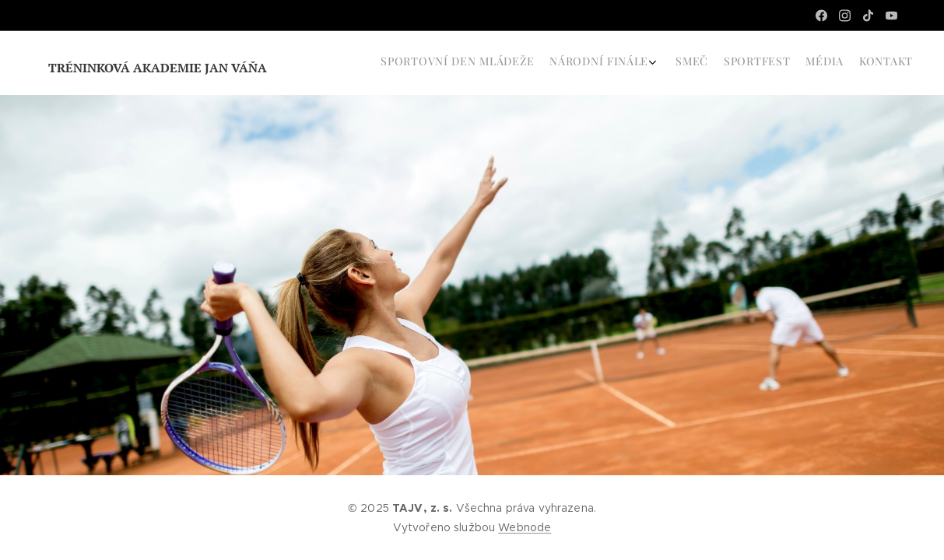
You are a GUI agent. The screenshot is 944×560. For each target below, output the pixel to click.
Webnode (525, 527)
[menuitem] (825, 63)
